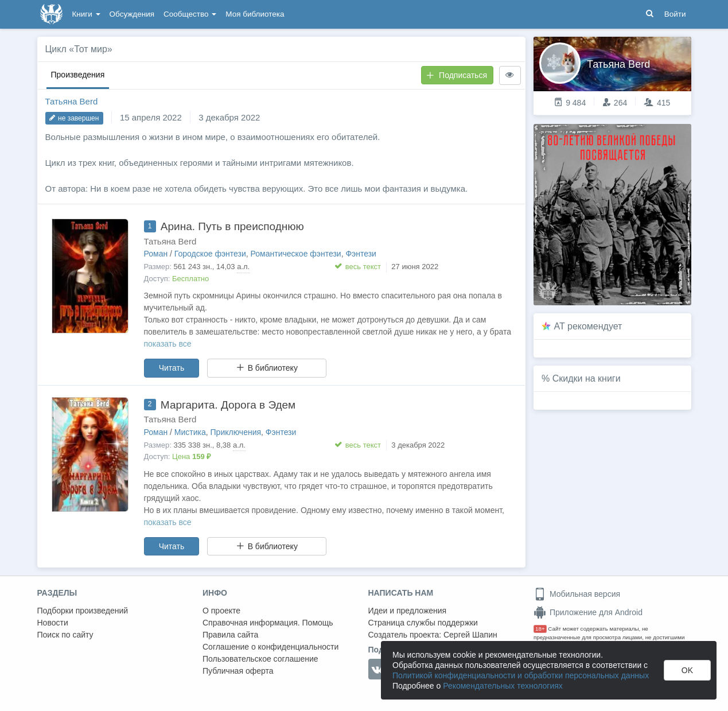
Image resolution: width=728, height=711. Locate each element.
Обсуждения (132, 14)
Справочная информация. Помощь (268, 623)
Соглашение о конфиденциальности (270, 647)
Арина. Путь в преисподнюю (232, 226)
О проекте (221, 611)
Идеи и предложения (408, 611)
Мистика (190, 432)
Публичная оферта (238, 671)
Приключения (236, 432)
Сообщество (190, 14)
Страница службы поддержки (423, 623)
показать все (168, 344)
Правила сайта (230, 635)
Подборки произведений (83, 611)
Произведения (78, 75)
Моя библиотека (255, 14)
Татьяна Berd (72, 101)
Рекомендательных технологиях (503, 686)
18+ (540, 629)
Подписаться (457, 75)
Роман (156, 254)
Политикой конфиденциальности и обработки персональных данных (521, 675)
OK (687, 670)
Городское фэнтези (210, 254)
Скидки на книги (587, 378)
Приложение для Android (588, 612)
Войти (675, 14)
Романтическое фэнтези (296, 254)
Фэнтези (361, 254)
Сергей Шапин (470, 635)
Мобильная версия (577, 594)
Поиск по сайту (65, 635)
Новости (53, 623)
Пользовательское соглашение (260, 659)
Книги (86, 14)
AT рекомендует (588, 326)
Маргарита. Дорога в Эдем (228, 405)
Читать (172, 368)
